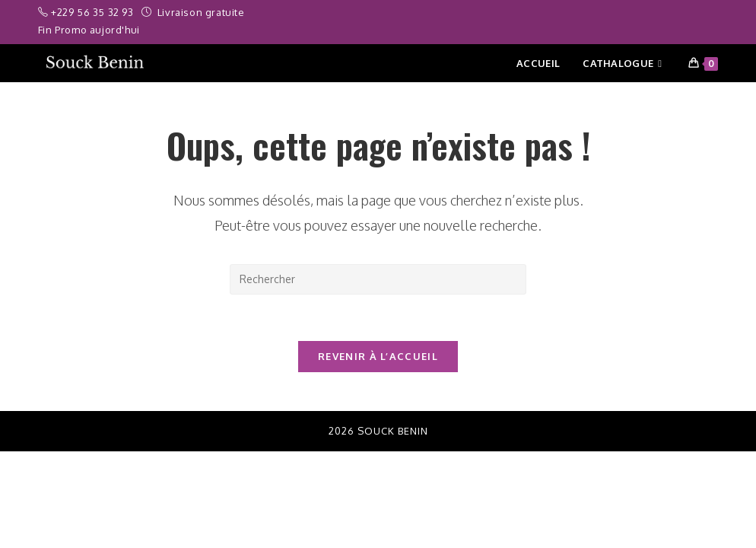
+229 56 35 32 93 (94, 12)
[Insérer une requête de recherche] (378, 279)
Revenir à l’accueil (378, 356)
